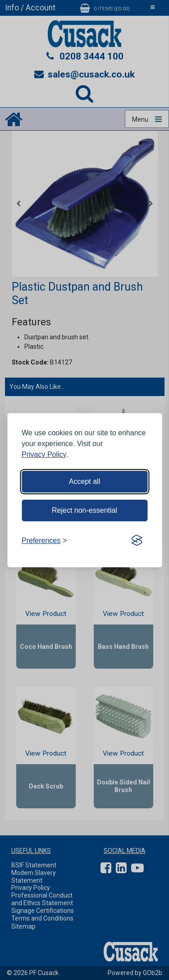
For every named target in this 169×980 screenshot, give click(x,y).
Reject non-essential (84, 510)
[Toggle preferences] (44, 541)
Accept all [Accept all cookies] (84, 481)
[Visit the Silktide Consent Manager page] (137, 541)
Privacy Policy (44, 454)
